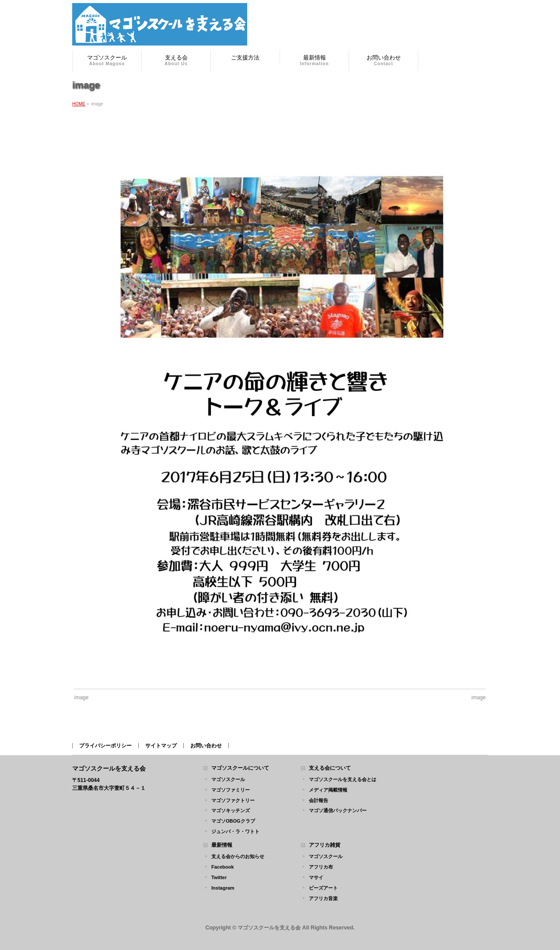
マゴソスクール (228, 779)
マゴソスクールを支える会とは (343, 779)
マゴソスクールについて (240, 768)
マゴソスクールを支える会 (269, 928)
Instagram (223, 888)
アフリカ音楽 (323, 898)
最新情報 (222, 845)
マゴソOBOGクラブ (233, 821)
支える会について (330, 768)
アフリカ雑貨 (325, 845)
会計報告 (318, 800)
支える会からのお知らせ (238, 856)
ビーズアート (323, 888)
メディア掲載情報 (328, 790)
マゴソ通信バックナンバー (338, 810)
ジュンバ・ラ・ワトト (235, 831)
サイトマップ (161, 746)
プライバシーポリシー (105, 746)
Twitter (219, 877)
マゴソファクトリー (233, 800)
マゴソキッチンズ (231, 810)
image (82, 698)
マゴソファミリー (231, 790)
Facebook (222, 867)
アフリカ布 (321, 867)
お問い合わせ (206, 746)
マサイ (316, 877)
